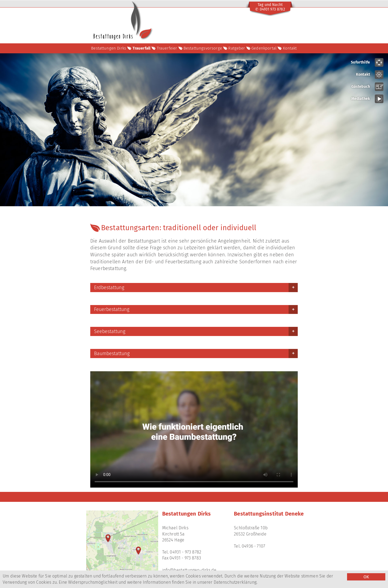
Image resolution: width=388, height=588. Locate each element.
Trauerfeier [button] (167, 48)
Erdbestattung (109, 288)
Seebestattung (110, 331)
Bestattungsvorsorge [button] (203, 48)
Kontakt (290, 48)
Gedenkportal (264, 48)
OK (366, 577)
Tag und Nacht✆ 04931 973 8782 (270, 7)
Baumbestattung (112, 353)
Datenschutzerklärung (235, 582)
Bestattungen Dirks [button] (109, 48)
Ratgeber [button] (237, 48)
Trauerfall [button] (142, 48)
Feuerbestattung (112, 309)
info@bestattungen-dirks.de (189, 570)
